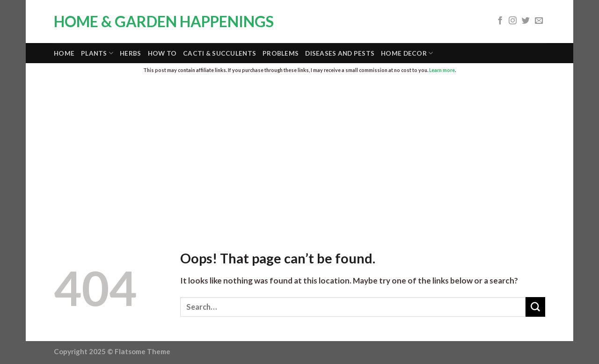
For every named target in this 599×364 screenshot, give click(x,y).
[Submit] (535, 307)
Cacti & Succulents (219, 53)
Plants (97, 53)
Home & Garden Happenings (164, 22)
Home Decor (407, 53)
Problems (281, 53)
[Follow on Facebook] (500, 21)
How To (162, 53)
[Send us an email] (539, 21)
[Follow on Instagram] (513, 21)
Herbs (130, 53)
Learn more (442, 70)
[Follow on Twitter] (526, 21)
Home (64, 53)
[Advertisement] (299, 152)
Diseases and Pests (340, 53)
